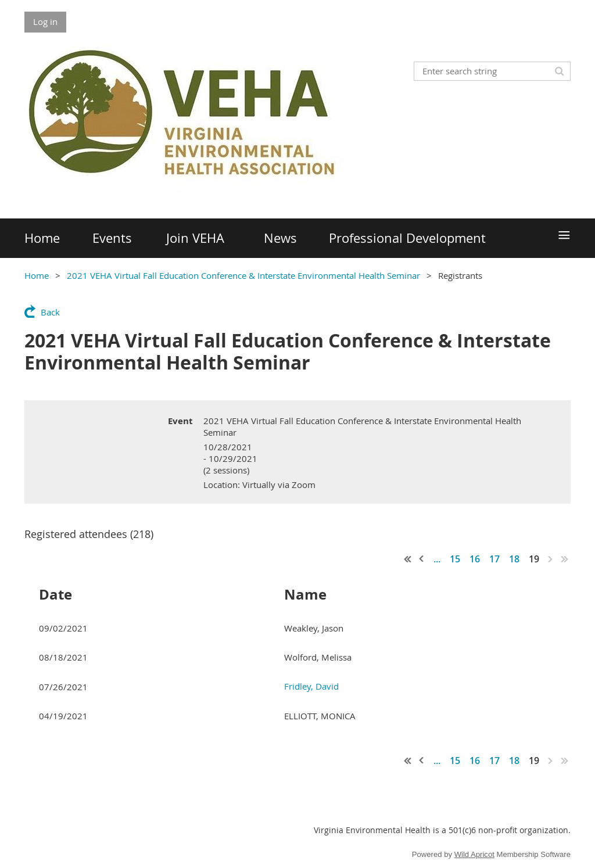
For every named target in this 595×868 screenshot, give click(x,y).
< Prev (422, 559)
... (437, 559)
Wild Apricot (474, 854)
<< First (408, 559)
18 (514, 559)
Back (50, 312)
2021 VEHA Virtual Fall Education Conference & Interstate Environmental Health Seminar (243, 275)
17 (494, 559)
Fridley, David (311, 686)
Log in (45, 21)
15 (455, 559)
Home (37, 275)
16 (475, 559)
